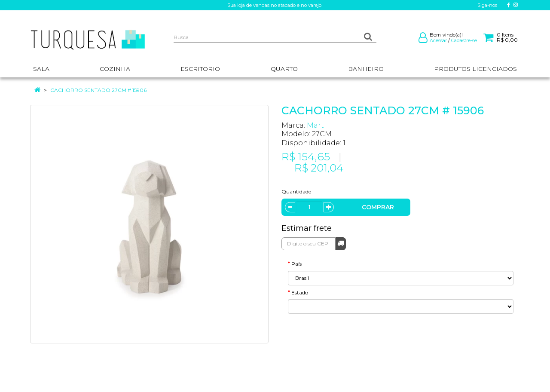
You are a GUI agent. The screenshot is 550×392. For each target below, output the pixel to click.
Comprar (378, 207)
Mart (315, 125)
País (296, 264)
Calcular (341, 243)
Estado (300, 292)
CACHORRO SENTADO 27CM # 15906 (98, 90)
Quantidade (296, 191)
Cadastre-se (464, 40)
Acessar (438, 40)
